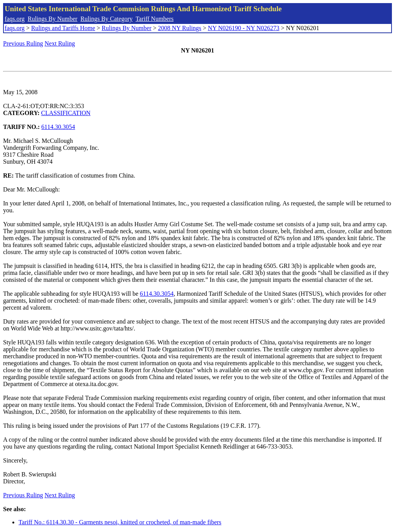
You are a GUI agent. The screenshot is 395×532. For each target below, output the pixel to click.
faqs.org (15, 19)
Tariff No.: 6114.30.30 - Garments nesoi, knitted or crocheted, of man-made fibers (120, 522)
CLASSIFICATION (66, 113)
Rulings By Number (53, 19)
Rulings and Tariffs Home (63, 28)
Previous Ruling (23, 43)
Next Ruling (60, 43)
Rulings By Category (107, 19)
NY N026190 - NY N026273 (244, 28)
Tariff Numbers (154, 19)
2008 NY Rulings (180, 28)
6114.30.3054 (58, 127)
